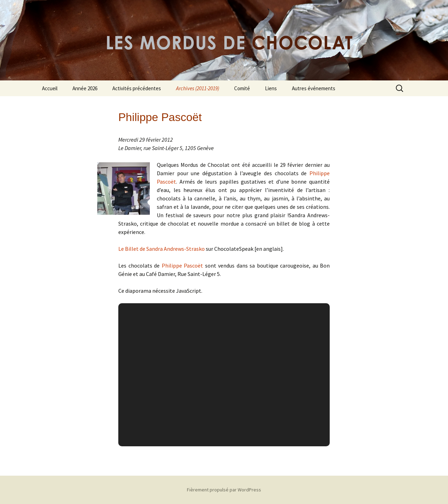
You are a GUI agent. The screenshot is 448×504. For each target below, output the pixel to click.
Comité (242, 88)
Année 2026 (85, 88)
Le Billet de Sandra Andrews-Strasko (162, 249)
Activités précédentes (137, 88)
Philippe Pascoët (183, 265)
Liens (271, 88)
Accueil (50, 88)
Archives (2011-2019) (198, 88)
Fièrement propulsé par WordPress (224, 490)
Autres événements (314, 88)
